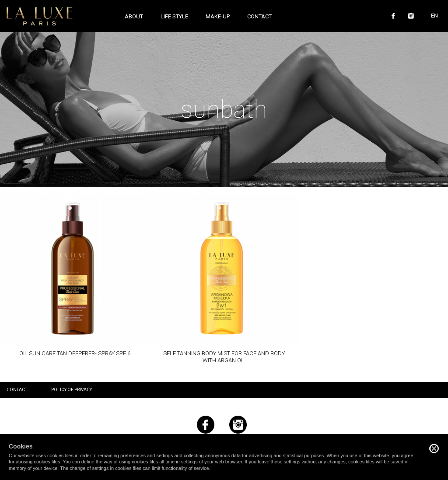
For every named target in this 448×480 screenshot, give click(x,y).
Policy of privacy (72, 390)
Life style (174, 16)
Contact (259, 16)
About (134, 16)
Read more (75, 276)
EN (434, 16)
